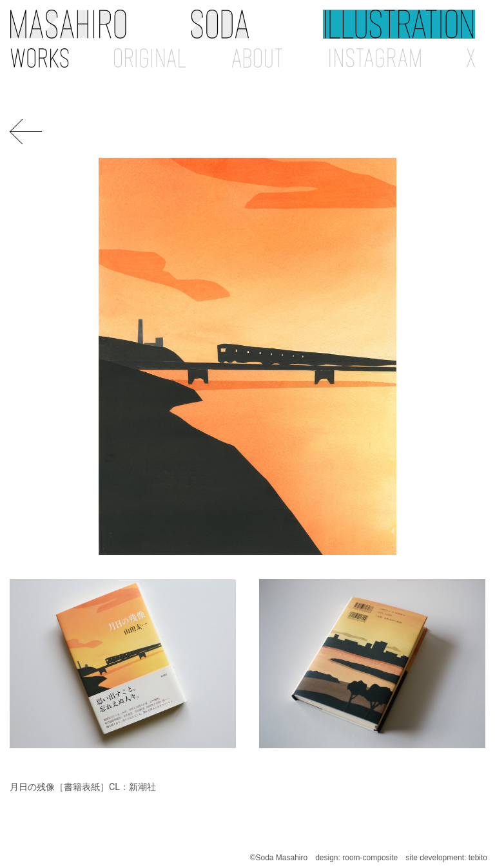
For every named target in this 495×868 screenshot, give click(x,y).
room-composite (370, 858)
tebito (478, 858)
